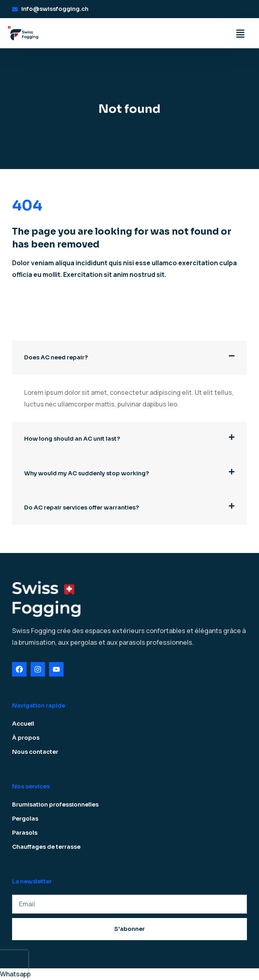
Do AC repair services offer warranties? (81, 508)
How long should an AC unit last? (72, 439)
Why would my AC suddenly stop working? (86, 473)
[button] (129, 358)
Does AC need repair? (56, 357)
